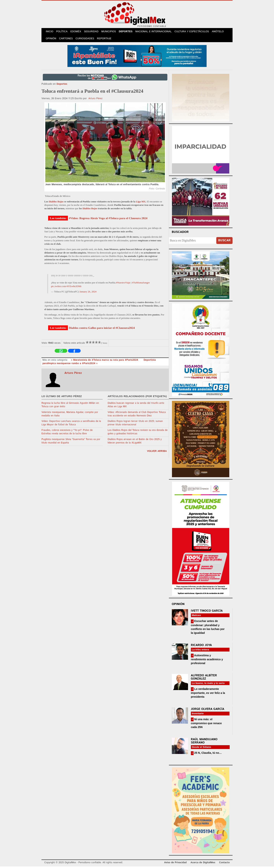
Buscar (224, 242)
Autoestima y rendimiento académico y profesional (207, 661)
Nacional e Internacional (156, 32)
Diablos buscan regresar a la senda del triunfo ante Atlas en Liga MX (136, 406)
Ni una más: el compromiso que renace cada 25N (206, 725)
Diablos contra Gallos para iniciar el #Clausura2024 (102, 329)
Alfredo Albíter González (204, 679)
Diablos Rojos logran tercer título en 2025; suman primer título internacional (135, 424)
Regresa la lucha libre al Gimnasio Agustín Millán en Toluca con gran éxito (70, 406)
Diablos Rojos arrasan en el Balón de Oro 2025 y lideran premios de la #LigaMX (135, 443)
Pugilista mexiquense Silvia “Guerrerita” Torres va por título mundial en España (71, 443)
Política (63, 32)
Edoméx (77, 32)
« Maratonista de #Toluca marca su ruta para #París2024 (105, 362)
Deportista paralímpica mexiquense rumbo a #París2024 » (99, 363)
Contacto (224, 864)
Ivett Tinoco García (207, 612)
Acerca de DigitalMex (203, 864)
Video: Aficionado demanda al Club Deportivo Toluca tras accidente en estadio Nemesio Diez (137, 415)
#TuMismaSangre (141, 284)
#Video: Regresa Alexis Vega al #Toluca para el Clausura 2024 (108, 220)
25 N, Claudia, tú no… (208, 754)
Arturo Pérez (95, 100)
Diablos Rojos (56, 203)
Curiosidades (86, 40)
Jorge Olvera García (208, 711)
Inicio (50, 32)
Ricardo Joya (201, 647)
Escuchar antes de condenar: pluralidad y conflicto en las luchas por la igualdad (208, 628)
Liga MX (141, 203)
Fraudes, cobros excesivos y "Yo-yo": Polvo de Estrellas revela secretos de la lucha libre (67, 433)
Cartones (67, 40)
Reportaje (106, 40)
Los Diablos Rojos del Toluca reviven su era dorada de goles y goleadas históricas (138, 433)
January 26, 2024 (88, 293)
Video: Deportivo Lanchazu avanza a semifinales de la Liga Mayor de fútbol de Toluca (71, 424)
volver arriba (157, 453)
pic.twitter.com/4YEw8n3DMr (66, 288)
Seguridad (93, 32)
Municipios (111, 32)
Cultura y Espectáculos (194, 32)
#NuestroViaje (123, 284)
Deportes (128, 32)
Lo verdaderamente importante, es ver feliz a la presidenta (208, 694)
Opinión (51, 40)
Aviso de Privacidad (175, 864)
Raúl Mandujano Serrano (204, 743)
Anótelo (220, 32)
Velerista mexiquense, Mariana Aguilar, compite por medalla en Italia (70, 415)
